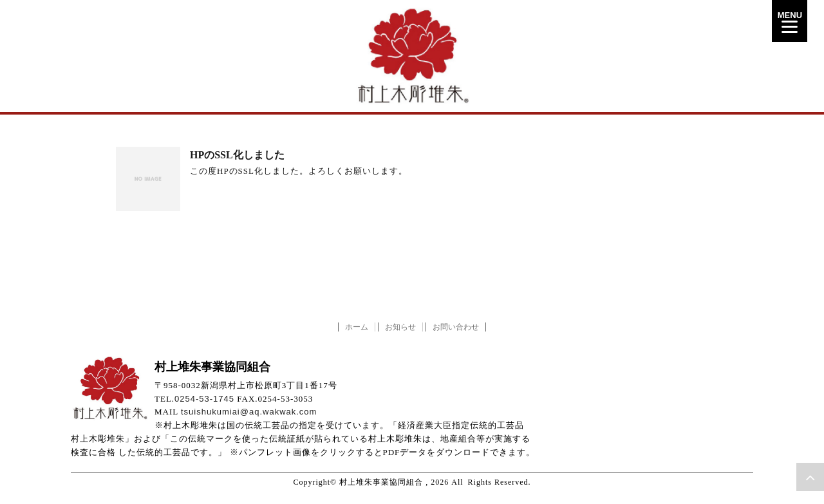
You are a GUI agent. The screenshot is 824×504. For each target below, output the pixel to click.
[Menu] (790, 21)
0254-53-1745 (204, 399)
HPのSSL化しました (237, 155)
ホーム (357, 327)
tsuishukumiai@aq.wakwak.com (249, 412)
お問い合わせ (456, 327)
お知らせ (400, 327)
